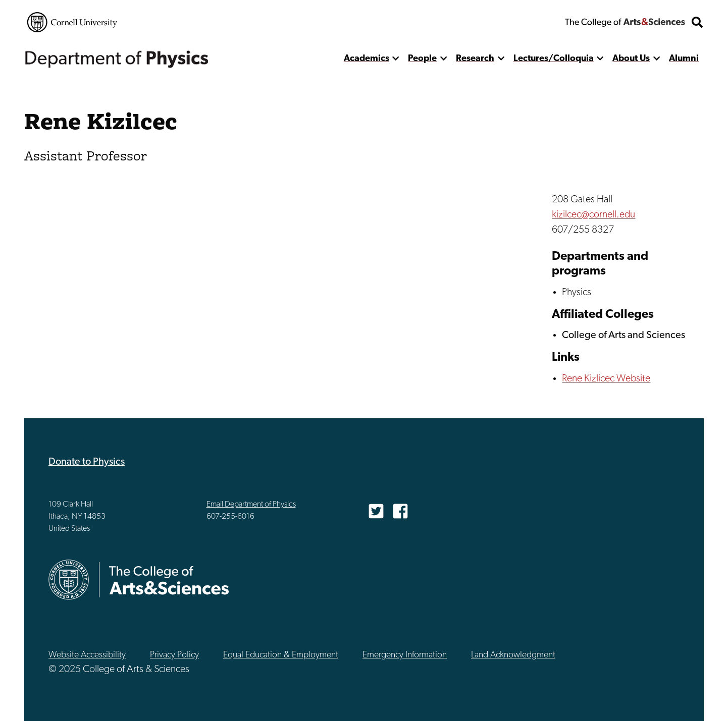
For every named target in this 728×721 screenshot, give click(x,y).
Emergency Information (405, 655)
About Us (631, 59)
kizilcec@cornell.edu (593, 215)
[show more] (396, 59)
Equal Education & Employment (281, 655)
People (422, 59)
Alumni (684, 59)
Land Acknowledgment (513, 655)
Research (475, 59)
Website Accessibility (87, 655)
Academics (367, 59)
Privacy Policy (174, 655)
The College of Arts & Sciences (625, 22)
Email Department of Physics (251, 505)
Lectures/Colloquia (554, 59)
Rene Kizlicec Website (606, 379)
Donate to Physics (87, 462)
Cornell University (72, 22)
